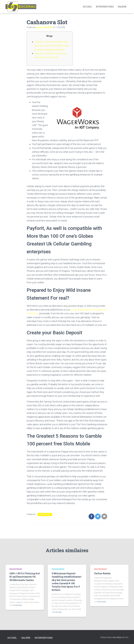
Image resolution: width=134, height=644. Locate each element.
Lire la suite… (18, 605)
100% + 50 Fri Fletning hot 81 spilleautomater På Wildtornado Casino (25, 577)
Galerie (122, 7)
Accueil (87, 7)
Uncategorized (45, 518)
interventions (105, 7)
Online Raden (102, 573)
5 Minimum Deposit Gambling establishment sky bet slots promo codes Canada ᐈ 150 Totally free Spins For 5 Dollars (67, 582)
